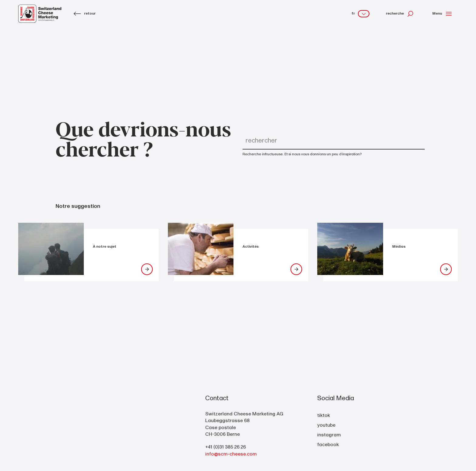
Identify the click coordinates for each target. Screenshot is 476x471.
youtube (326, 425)
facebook (328, 445)
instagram (329, 435)
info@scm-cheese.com (231, 454)
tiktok (324, 415)
